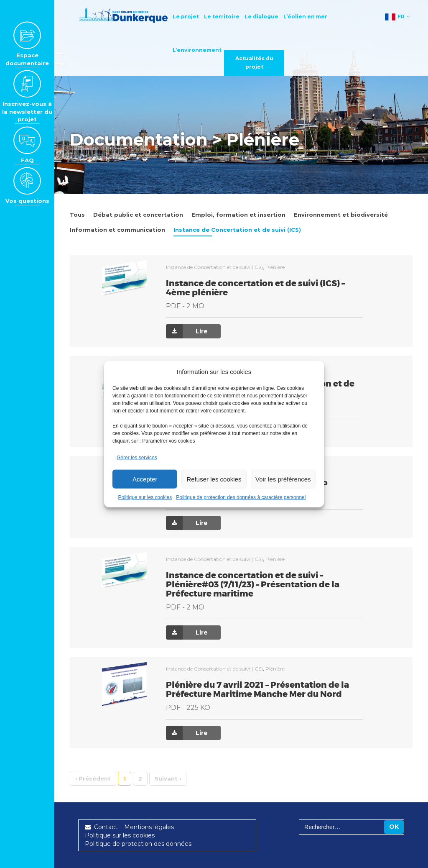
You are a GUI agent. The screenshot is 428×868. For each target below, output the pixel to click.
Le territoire (225, 17)
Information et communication (117, 230)
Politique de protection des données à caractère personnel (241, 497)
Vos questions (27, 185)
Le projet (189, 17)
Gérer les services (137, 458)
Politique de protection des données (138, 844)
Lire (187, 331)
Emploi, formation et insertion (238, 215)
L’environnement (200, 50)
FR (397, 18)
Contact (101, 827)
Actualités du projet (258, 63)
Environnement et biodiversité (341, 215)
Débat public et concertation (138, 215)
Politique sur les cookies (145, 497)
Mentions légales (149, 827)
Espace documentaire (27, 44)
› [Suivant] (168, 778)
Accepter (145, 479)
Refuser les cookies (214, 479)
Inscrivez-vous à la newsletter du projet (27, 96)
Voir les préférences (283, 479)
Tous (77, 215)
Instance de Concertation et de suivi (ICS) (237, 230)
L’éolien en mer (309, 17)
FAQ (27, 145)
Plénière (275, 267)
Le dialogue (265, 17)
